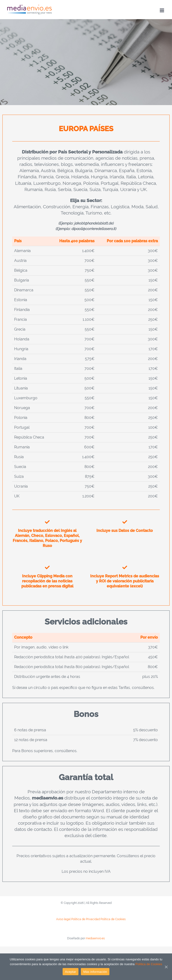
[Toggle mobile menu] (162, 10)
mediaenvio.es (95, 938)
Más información (95, 972)
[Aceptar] (166, 967)
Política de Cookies (113, 919)
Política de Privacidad (86, 919)
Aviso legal (63, 919)
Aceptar (71, 972)
